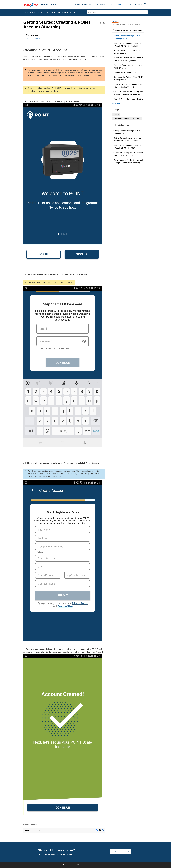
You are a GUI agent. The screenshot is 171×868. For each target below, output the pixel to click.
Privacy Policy (102, 865)
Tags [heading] (117, 110)
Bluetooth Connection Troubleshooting (128, 99)
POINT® (41, 12)
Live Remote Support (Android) (125, 72)
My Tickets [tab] (100, 5)
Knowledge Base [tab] (115, 5)
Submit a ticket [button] (120, 852)
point (139, 118)
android (116, 115)
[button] (145, 5)
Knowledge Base (29, 12)
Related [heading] (122, 125)
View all (116, 103)
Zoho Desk (77, 865)
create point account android (124, 118)
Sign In (128, 5)
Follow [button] (115, 21)
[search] (117, 12)
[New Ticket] (120, 852)
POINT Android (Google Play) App (62, 12)
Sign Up (138, 5)
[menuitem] (128, 5)
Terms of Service (89, 865)
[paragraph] (64, 434)
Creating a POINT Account (37, 39)
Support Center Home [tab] (84, 5)
